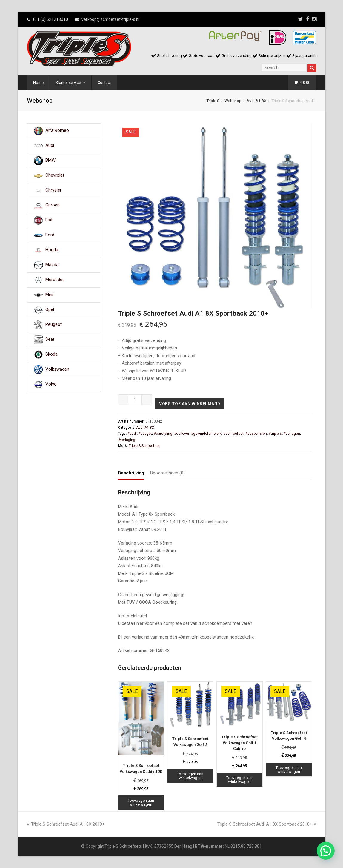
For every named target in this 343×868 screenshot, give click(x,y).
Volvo (51, 384)
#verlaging (127, 440)
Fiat (49, 220)
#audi (132, 434)
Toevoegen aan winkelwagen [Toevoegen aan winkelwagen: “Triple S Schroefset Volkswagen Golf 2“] (190, 776)
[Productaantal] (135, 400)
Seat (50, 340)
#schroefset (233, 434)
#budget (145, 434)
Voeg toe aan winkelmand (190, 404)
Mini (49, 295)
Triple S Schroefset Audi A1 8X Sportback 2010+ (267, 824)
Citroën (53, 205)
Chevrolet (55, 175)
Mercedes (55, 280)
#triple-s (275, 434)
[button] (326, 851)
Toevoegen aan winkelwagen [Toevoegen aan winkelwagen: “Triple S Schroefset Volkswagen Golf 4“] (289, 770)
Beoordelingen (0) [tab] (167, 473)
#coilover (182, 434)
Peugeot (54, 325)
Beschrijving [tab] (131, 473)
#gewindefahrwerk (206, 434)
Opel (50, 310)
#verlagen (292, 434)
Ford (50, 235)
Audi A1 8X (256, 101)
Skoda (51, 354)
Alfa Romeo (57, 131)
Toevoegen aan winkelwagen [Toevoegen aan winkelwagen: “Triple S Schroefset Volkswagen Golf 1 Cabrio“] (239, 780)
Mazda (52, 265)
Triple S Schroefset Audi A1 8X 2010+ (66, 824)
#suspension (256, 434)
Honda (52, 250)
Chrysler (53, 190)
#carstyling (163, 434)
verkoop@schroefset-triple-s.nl (110, 19)
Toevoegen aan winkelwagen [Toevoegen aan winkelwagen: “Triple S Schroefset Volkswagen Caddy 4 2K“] (141, 802)
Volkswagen (57, 369)
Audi (50, 146)
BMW (50, 161)
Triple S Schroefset (144, 446)
